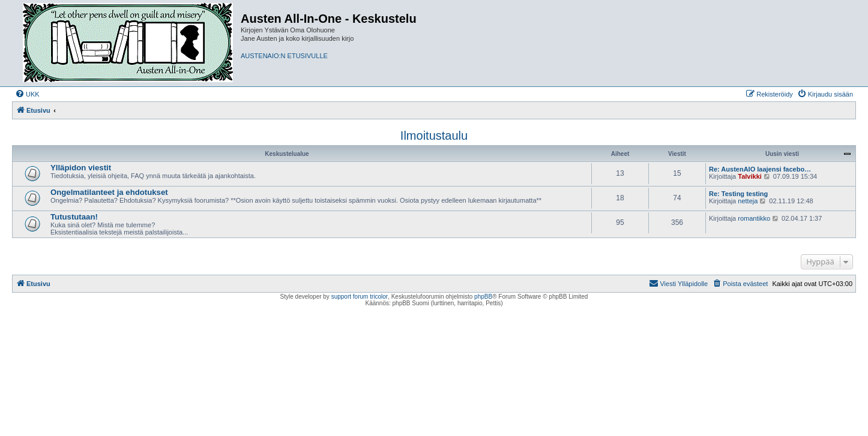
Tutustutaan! (74, 217)
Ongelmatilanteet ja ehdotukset (109, 192)
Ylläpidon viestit (81, 168)
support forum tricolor (360, 297)
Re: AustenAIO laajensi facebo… (760, 169)
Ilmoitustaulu (434, 136)
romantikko (754, 218)
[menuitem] (27, 94)
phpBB (483, 297)
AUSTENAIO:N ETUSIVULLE (284, 56)
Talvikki (750, 176)
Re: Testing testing (738, 194)
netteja (748, 201)
